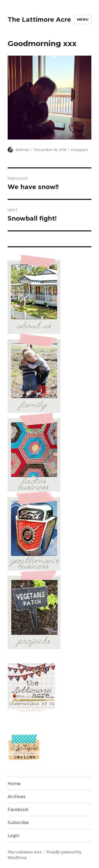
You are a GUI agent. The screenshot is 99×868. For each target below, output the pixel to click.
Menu (83, 19)
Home (14, 784)
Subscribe (18, 823)
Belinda (22, 150)
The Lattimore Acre (39, 20)
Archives (16, 797)
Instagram (79, 150)
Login (13, 836)
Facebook (18, 810)
